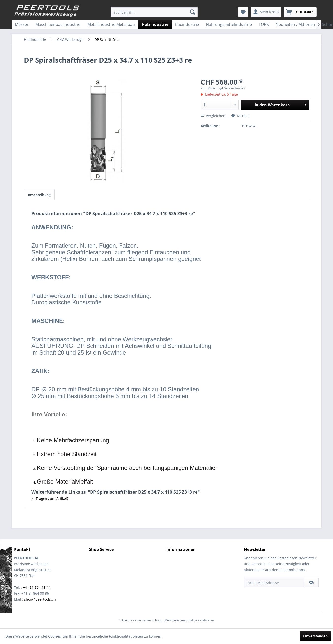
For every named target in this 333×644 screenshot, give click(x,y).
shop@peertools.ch (40, 599)
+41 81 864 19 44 (37, 587)
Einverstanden (315, 636)
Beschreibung (39, 195)
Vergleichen (213, 116)
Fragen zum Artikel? (50, 498)
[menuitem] (154, 12)
